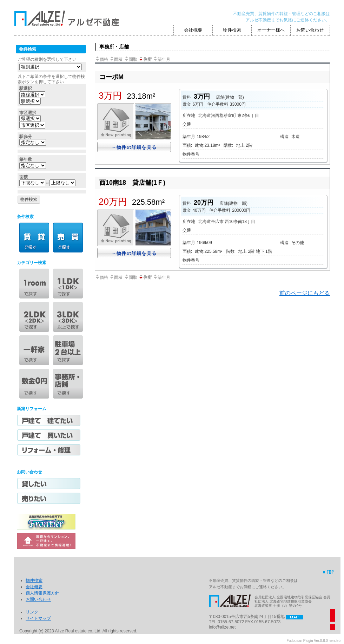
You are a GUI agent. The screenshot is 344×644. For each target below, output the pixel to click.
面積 (116, 59)
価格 (101, 59)
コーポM (111, 77)
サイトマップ (38, 618)
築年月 (161, 59)
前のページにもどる (305, 293)
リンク (32, 612)
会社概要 (193, 30)
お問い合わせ (310, 30)
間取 (131, 59)
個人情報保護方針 (42, 593)
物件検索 (232, 30)
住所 (145, 59)
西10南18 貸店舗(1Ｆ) (132, 183)
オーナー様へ (271, 30)
